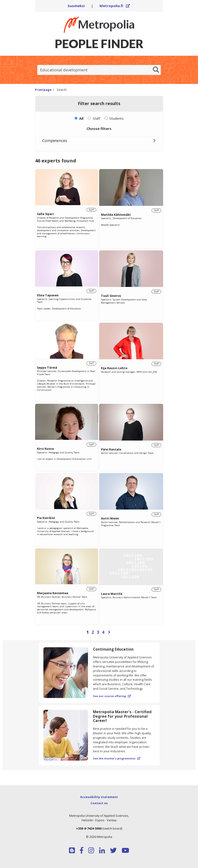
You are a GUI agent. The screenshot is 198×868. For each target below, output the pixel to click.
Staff (97, 118)
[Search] (156, 70)
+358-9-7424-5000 (89, 828)
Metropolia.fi (115, 6)
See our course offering (112, 696)
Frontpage (43, 90)
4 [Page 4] (103, 632)
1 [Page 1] (87, 632)
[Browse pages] (99, 632)
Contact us (99, 803)
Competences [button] (55, 140)
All (81, 118)
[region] (99, 403)
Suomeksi (76, 6)
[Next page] (109, 632)
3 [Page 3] (98, 632)
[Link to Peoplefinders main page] (99, 25)
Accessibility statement (99, 797)
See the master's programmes (117, 758)
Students (116, 118)
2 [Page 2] (93, 632)
